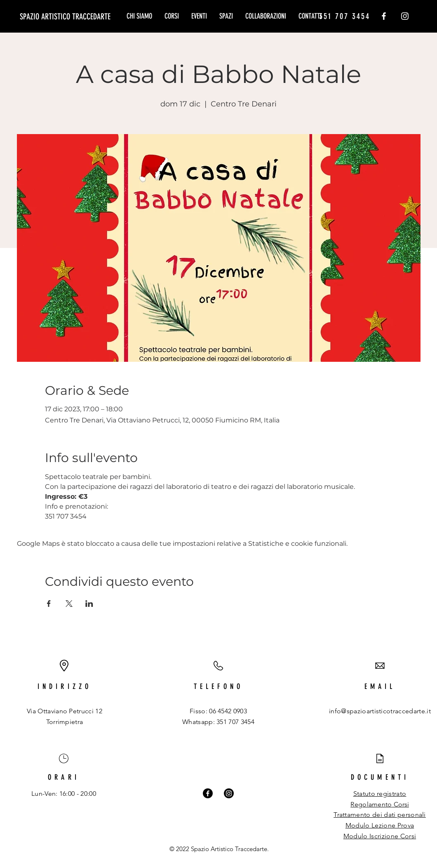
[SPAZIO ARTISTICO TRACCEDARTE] (65, 16)
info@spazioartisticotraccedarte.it (380, 711)
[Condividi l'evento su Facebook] (49, 604)
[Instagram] (405, 16)
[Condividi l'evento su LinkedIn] (89, 604)
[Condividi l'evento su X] (69, 604)
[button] (172, 16)
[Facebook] (384, 16)
